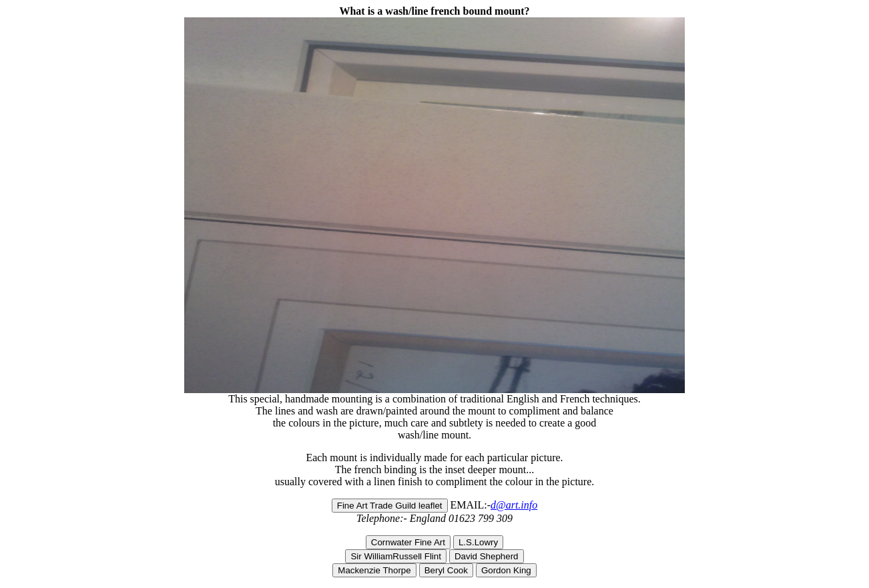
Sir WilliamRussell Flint (396, 556)
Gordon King (506, 570)
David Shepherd (487, 556)
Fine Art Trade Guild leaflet (390, 506)
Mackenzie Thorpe (374, 570)
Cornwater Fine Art (408, 542)
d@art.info (514, 505)
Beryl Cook (446, 570)
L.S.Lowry (478, 542)
